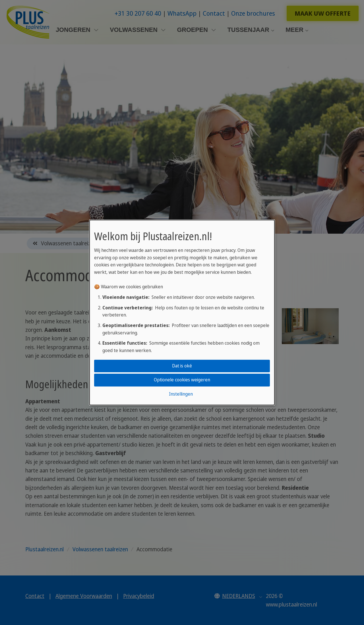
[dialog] (182, 312)
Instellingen (181, 394)
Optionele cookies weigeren (182, 380)
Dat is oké (182, 366)
